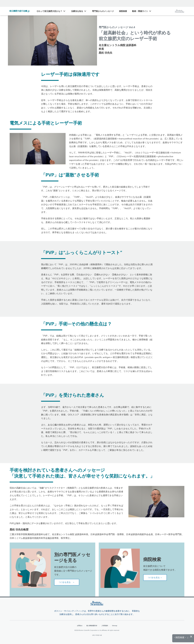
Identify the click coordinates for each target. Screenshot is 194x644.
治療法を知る (77, 11)
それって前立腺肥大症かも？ (49, 11)
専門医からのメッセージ (103, 11)
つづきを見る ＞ (67, 582)
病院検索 (123, 11)
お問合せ (80, 626)
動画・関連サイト (140, 11)
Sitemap (115, 626)
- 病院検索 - (181, 637)
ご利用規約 (105, 626)
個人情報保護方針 (92, 626)
